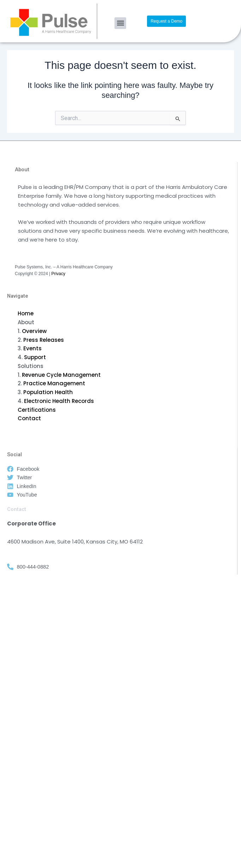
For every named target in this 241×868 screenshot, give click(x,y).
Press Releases (44, 340)
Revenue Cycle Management (61, 375)
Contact (29, 418)
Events (33, 348)
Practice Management (54, 383)
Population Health (48, 392)
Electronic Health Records (59, 401)
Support (35, 357)
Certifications (37, 410)
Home (26, 313)
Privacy (58, 274)
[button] (120, 23)
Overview (34, 331)
